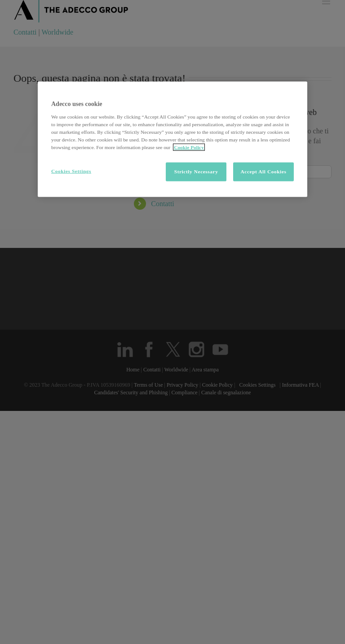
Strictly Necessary (196, 172)
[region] (172, 139)
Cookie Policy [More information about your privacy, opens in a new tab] (189, 147)
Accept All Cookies (264, 172)
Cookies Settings (71, 171)
